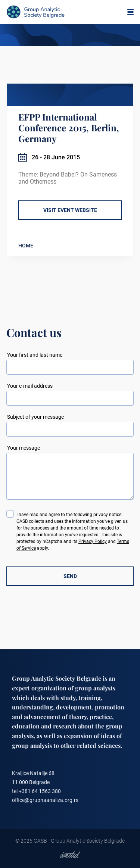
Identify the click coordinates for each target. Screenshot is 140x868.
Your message (24, 448)
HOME (26, 246)
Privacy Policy (93, 541)
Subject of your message (35, 417)
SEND (70, 576)
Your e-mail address (30, 386)
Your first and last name (35, 355)
